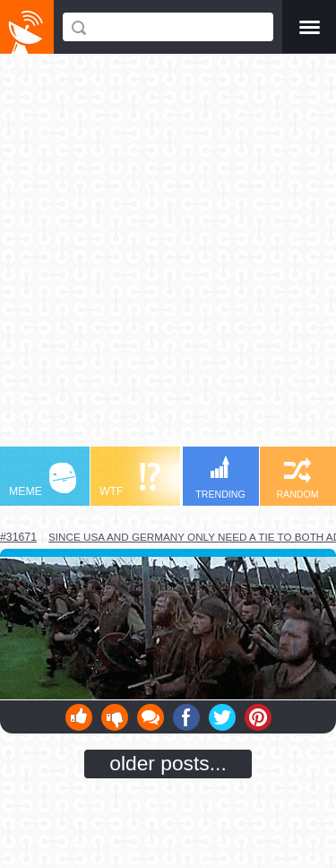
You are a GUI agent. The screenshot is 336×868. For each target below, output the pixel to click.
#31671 (18, 537)
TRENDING (220, 477)
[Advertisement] (168, 259)
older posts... (168, 763)
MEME (43, 480)
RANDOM (297, 478)
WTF (130, 480)
